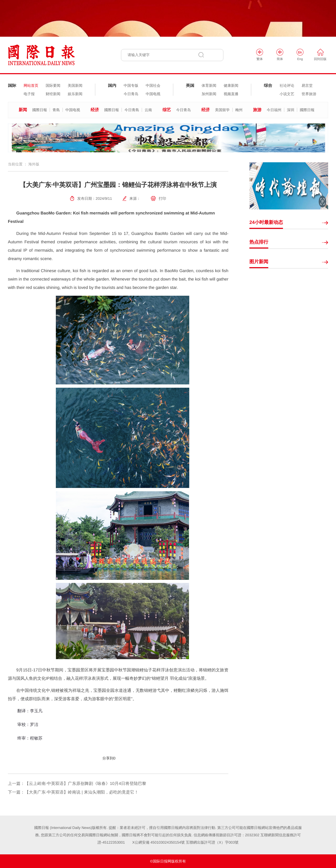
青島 (56, 110)
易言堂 (307, 85)
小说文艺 (287, 94)
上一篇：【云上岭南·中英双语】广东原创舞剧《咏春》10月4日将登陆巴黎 (77, 784)
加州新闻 (209, 94)
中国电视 (153, 94)
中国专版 (131, 85)
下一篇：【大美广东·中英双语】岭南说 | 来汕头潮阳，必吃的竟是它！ (73, 792)
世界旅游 (309, 94)
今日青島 (132, 110)
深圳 (291, 110)
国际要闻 (53, 85)
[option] (168, 138)
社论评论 (287, 85)
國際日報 (40, 110)
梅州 (239, 110)
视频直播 (231, 94)
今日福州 (274, 110)
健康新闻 (231, 85)
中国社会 (153, 85)
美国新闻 (75, 85)
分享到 (108, 758)
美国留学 (222, 110)
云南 (148, 110)
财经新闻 (53, 94)
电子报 (29, 94)
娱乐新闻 (75, 94)
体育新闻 (209, 85)
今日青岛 (131, 94)
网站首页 (31, 85)
